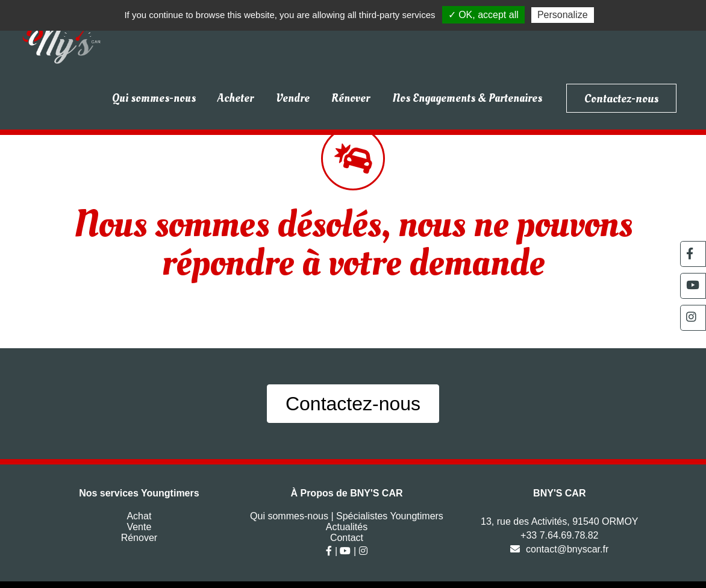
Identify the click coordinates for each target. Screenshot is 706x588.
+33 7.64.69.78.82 (559, 535)
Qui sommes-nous (154, 98)
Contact (347, 538)
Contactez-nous (621, 98)
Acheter (236, 98)
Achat (139, 516)
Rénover (351, 98)
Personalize (563, 15)
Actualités (347, 527)
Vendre (293, 98)
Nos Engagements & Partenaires (467, 98)
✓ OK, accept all (483, 15)
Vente (139, 527)
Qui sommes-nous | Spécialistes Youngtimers (347, 516)
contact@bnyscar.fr (559, 549)
